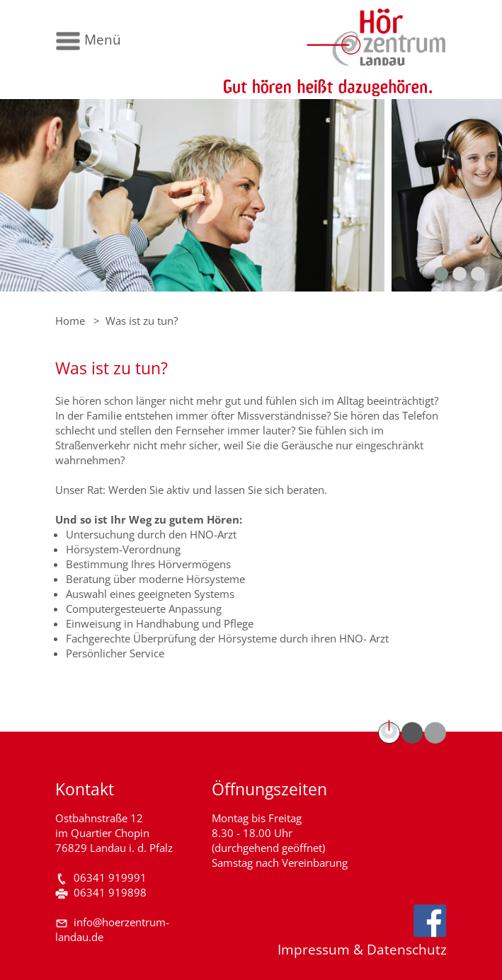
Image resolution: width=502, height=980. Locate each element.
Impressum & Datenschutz (362, 949)
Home (70, 321)
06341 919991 (110, 878)
